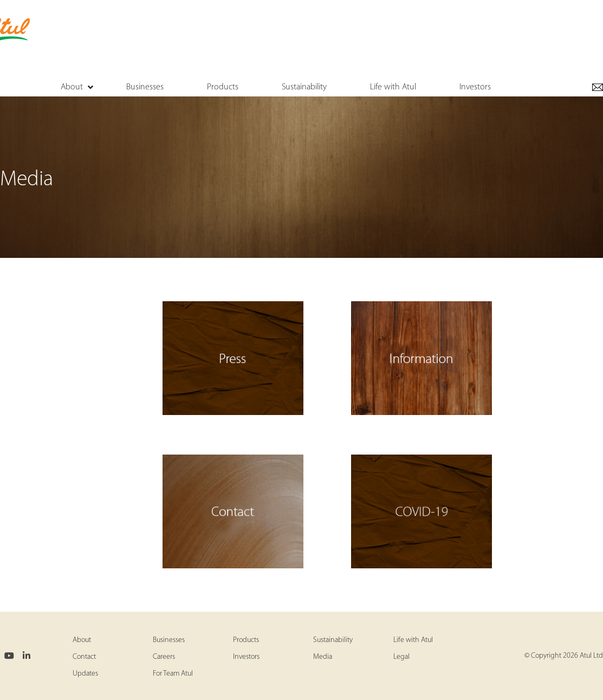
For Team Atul (173, 674)
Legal (401, 657)
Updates (85, 674)
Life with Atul (413, 640)
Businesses (169, 640)
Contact (84, 657)
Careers (164, 657)
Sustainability (333, 640)
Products (246, 640)
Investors (246, 657)
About (82, 640)
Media (323, 657)
